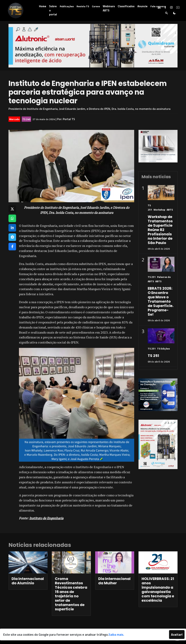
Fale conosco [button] (158, 6)
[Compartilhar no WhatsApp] (12, 218)
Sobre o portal (53, 10)
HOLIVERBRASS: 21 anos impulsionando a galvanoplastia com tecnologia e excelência (158, 590)
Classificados (126, 6)
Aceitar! (177, 635)
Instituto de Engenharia (46, 518)
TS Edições (163, 349)
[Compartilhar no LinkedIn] (12, 228)
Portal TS (69, 119)
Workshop (159, 210)
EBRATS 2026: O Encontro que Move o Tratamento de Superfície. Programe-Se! (161, 301)
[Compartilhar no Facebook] (12, 247)
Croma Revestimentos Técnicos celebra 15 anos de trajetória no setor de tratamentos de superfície (71, 594)
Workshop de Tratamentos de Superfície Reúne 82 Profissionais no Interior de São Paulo (160, 230)
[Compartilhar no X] (12, 209)
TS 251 (152, 277)
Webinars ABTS (109, 8)
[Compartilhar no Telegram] (12, 237)
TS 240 (26, 119)
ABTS (170, 210)
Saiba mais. (116, 635)
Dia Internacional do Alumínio (28, 581)
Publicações (67, 6)
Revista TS (83, 6)
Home (43, 6)
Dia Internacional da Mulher (114, 581)
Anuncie (142, 6)
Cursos (96, 6)
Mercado (14, 119)
